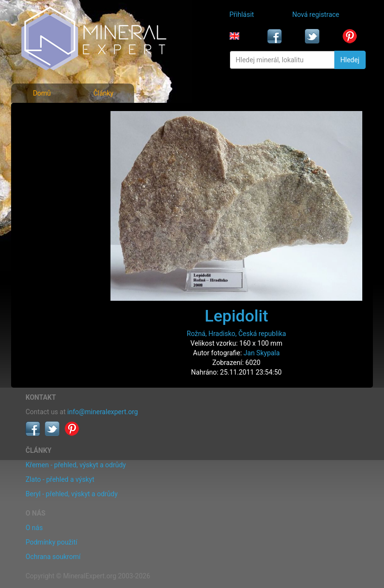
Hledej (350, 60)
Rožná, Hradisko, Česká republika (236, 334)
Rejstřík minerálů (53, 137)
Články (103, 93)
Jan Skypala (262, 353)
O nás (34, 528)
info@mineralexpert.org (103, 412)
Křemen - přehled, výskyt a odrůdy (76, 465)
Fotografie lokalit (54, 158)
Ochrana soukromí (53, 557)
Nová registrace (316, 14)
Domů (42, 93)
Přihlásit (242, 14)
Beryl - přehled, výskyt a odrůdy (72, 494)
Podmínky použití (51, 542)
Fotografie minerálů (58, 116)
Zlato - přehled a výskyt (60, 479)
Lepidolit (236, 316)
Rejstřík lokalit (49, 180)
